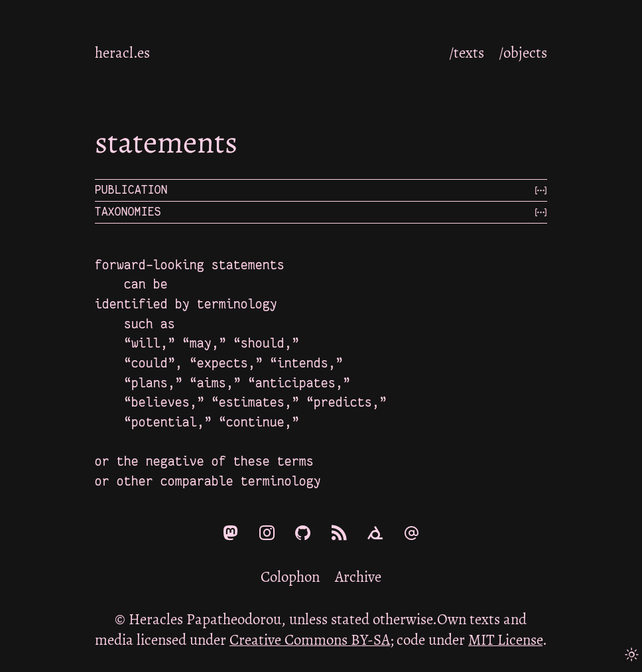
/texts (467, 53)
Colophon (290, 577)
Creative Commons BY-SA (310, 640)
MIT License (505, 640)
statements (166, 142)
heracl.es (122, 53)
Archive (358, 577)
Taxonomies (128, 212)
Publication (131, 190)
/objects (523, 53)
